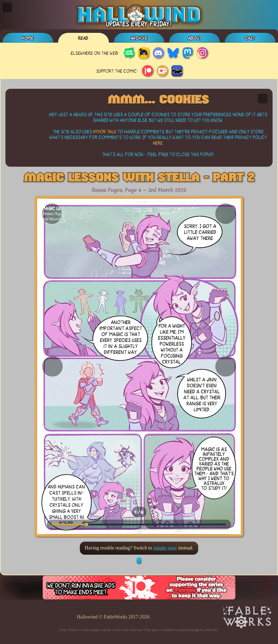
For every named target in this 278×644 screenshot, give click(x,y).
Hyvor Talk (105, 131)
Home (28, 38)
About (195, 38)
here (158, 143)
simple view (165, 548)
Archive (139, 38)
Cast (250, 38)
